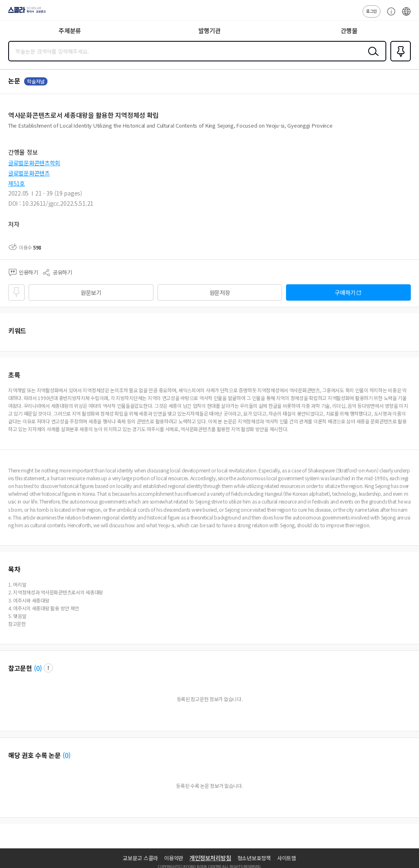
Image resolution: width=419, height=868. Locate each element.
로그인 (372, 11)
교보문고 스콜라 (140, 858)
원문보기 (91, 292)
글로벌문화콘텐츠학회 (34, 163)
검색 (372, 58)
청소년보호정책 (254, 858)
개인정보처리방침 (210, 858)
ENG (406, 16)
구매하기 (345, 292)
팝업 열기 (48, 668)
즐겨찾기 (399, 61)
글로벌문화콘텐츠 (29, 173)
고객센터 (389, 16)
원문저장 (220, 292)
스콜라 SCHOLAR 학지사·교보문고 (25, 13)
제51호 (17, 183)
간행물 (349, 30)
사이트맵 (287, 858)
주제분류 (70, 30)
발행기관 (210, 30)
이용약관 (174, 858)
